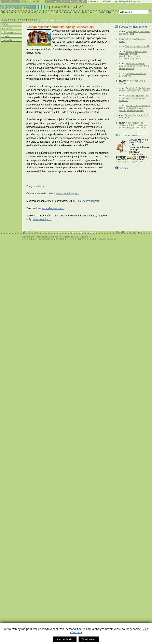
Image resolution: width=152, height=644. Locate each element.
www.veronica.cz (42, 219)
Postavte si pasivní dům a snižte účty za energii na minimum (134, 98)
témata (5, 36)
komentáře (7, 28)
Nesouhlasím (65, 639)
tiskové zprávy (9, 32)
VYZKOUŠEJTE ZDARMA (129, 162)
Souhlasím (89, 639)
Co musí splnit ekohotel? (137, 46)
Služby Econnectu (130, 136)
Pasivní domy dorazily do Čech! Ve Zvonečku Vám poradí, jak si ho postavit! (135, 108)
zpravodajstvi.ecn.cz (51, 20)
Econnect (85, 237)
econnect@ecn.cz (107, 239)
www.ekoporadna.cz (53, 208)
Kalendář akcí (95, 1)
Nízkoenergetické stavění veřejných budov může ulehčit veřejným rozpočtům (134, 125)
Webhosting (28, 237)
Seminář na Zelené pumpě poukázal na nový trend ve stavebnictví (134, 66)
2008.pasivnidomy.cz (88, 201)
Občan (137, 1)
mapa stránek (136, 232)
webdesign (42, 237)
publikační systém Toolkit (64, 237)
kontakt (121, 232)
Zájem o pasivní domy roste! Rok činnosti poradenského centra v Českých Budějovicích (133, 55)
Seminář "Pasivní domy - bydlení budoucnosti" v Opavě (135, 89)
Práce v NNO (109, 1)
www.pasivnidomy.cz (67, 194)
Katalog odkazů (125, 1)
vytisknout (122, 168)
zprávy (5, 24)
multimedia (7, 40)
